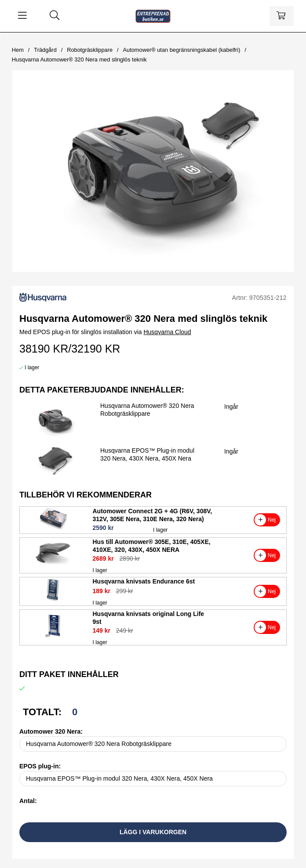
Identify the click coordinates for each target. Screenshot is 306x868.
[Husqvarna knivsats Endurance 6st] (53, 600)
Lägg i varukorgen (153, 832)
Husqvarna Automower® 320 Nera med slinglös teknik (79, 59)
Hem (18, 50)
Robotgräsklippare (90, 50)
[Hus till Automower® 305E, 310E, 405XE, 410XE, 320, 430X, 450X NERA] (53, 564)
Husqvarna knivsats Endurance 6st (144, 581)
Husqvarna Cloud (167, 332)
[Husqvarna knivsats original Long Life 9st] (53, 636)
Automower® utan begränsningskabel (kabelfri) (182, 50)
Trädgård (45, 50)
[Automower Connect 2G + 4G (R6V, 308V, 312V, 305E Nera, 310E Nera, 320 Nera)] (53, 529)
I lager (32, 367)
